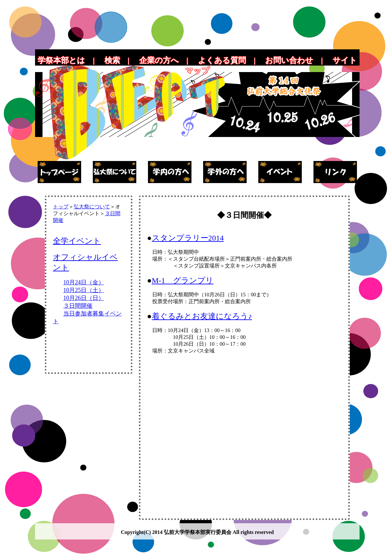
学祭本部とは (61, 60)
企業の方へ (159, 60)
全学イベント (77, 241)
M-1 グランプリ (183, 280)
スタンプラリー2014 (188, 238)
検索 (112, 60)
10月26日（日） (84, 298)
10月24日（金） (84, 282)
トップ (61, 207)
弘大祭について (92, 207)
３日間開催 (78, 306)
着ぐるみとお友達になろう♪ (202, 316)
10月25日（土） (84, 290)
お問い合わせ (289, 60)
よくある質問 (222, 60)
